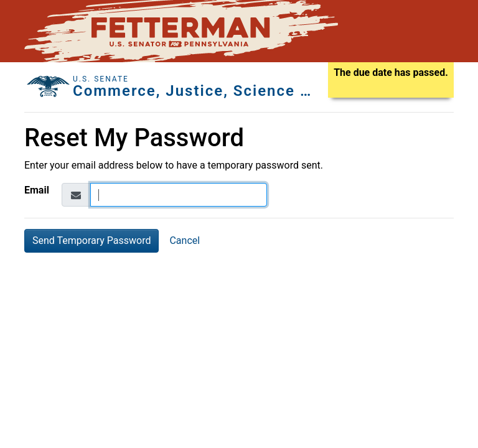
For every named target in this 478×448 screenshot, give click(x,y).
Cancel (185, 240)
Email (37, 190)
